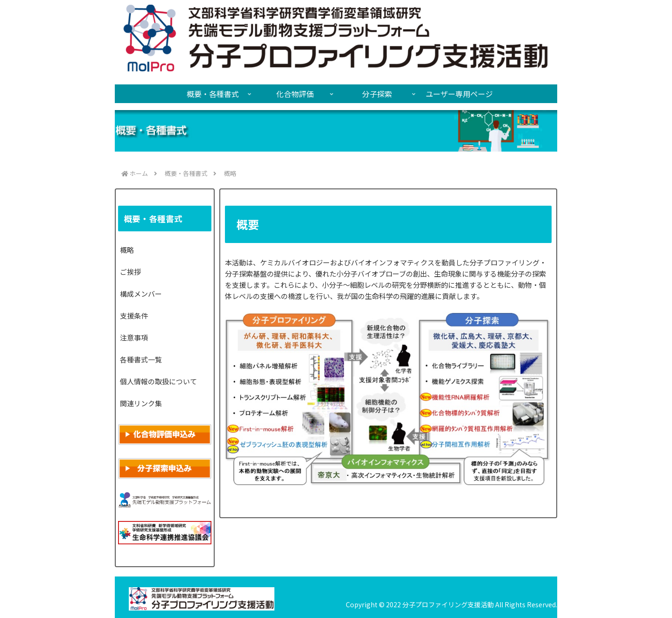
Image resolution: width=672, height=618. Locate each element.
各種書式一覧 (141, 359)
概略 (127, 250)
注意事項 (134, 337)
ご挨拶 (130, 272)
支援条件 (134, 316)
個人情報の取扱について (158, 381)
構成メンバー (141, 294)
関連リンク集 (141, 403)
